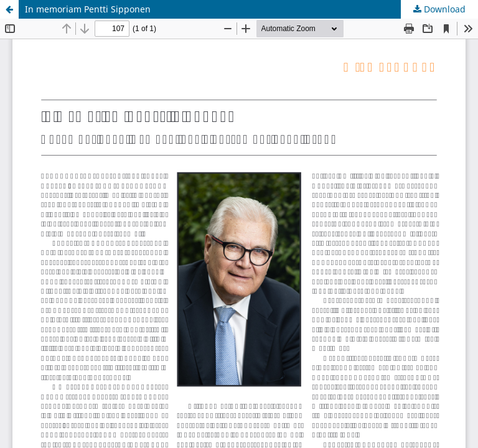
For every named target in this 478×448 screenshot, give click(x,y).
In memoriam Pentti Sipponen (88, 9)
